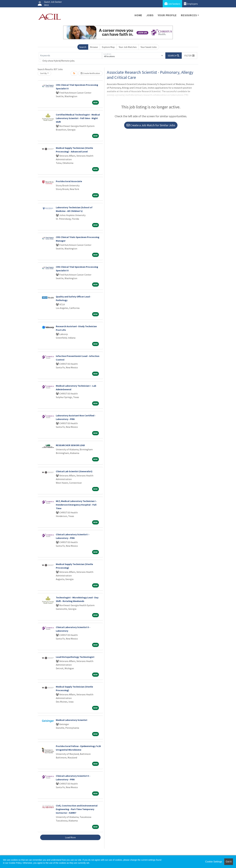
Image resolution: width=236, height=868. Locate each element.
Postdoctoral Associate (69, 181)
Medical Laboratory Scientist (72, 720)
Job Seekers (172, 4)
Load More (70, 837)
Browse (94, 47)
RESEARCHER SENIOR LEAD (70, 445)
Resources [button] (189, 15)
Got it (229, 862)
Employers (191, 4)
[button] (189, 56)
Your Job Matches (128, 47)
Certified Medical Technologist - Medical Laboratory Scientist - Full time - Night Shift (78, 118)
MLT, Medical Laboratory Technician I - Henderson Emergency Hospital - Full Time (76, 505)
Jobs (150, 15)
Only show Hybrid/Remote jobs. (59, 61)
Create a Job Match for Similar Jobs (151, 125)
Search (83, 47)
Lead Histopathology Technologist (75, 657)
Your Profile (167, 15)
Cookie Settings (214, 862)
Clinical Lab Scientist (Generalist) (74, 471)
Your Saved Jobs (149, 47)
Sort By (43, 73)
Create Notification (90, 73)
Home (138, 15)
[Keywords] (70, 56)
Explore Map (108, 47)
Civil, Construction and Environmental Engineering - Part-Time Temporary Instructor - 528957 (77, 809)
